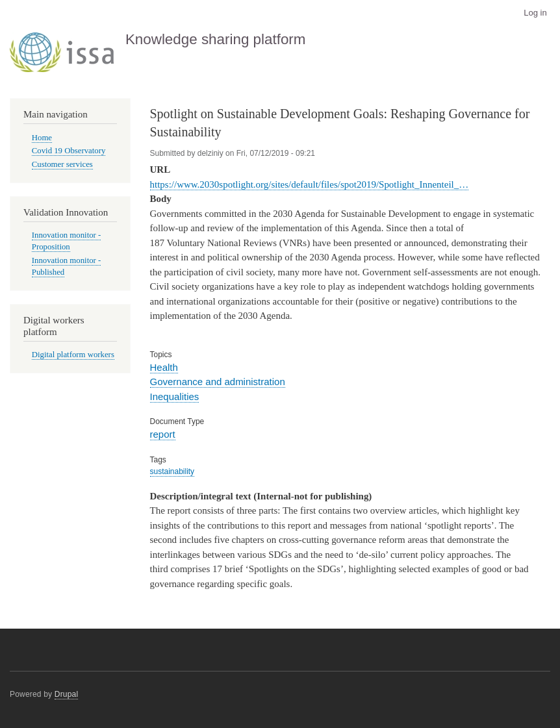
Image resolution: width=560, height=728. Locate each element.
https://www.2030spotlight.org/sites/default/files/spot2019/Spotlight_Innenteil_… (310, 184)
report (163, 434)
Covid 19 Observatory (69, 151)
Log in (535, 13)
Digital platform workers (73, 355)
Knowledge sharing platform (216, 39)
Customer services (62, 164)
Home (42, 138)
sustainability (172, 471)
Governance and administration (218, 382)
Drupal (67, 694)
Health (164, 367)
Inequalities (175, 396)
